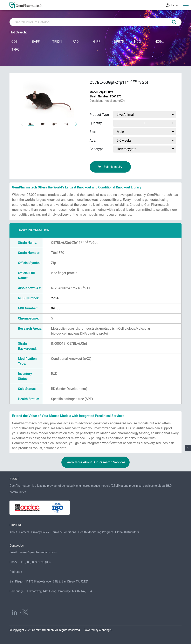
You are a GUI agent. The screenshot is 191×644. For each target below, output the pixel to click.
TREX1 (57, 42)
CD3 (14, 42)
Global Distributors (127, 532)
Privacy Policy (40, 532)
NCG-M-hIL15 (161, 42)
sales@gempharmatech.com (38, 552)
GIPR (97, 42)
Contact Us (17, 546)
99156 (56, 308)
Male (120, 132)
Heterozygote (126, 149)
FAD (76, 42)
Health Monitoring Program (96, 532)
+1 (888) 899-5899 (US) (36, 562)
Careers (24, 532)
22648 (56, 298)
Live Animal (125, 115)
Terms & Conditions (64, 532)
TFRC (15, 49)
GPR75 (119, 42)
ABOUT (14, 479)
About (13, 532)
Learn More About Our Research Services (95, 462)
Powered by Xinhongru (98, 630)
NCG (138, 42)
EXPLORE (16, 525)
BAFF (36, 42)
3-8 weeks (124, 140)
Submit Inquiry (110, 167)
